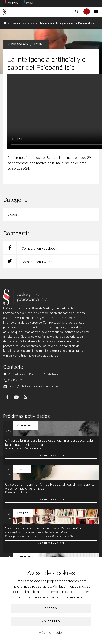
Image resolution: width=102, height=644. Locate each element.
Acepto (51, 608)
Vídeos (28, 23)
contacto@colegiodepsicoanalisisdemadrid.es (33, 386)
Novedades (16, 23)
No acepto (51, 622)
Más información (51, 633)
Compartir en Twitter (27, 261)
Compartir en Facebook (30, 248)
